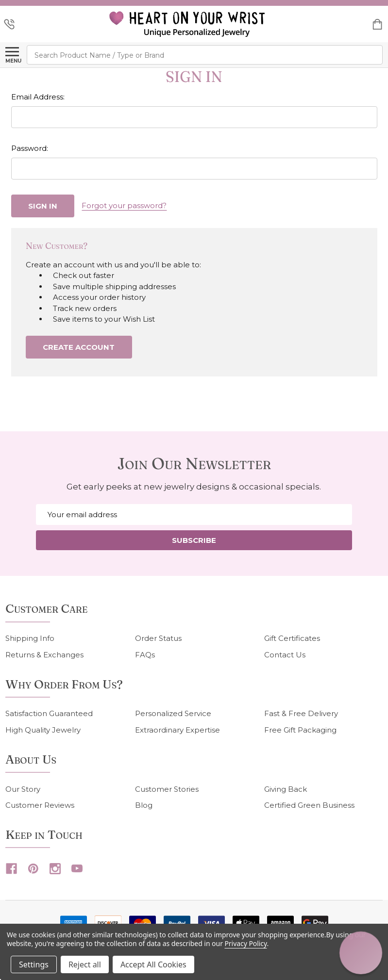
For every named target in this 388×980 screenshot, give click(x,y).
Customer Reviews (40, 805)
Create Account (79, 347)
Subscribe (194, 540)
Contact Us (285, 655)
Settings (34, 964)
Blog (144, 805)
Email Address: (38, 97)
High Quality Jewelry (43, 730)
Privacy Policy (245, 943)
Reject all (85, 964)
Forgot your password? (124, 205)
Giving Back (286, 789)
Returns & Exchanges (44, 655)
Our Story (23, 789)
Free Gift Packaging (300, 730)
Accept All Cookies (153, 964)
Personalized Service (173, 713)
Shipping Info (30, 638)
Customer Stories (167, 789)
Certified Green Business (309, 805)
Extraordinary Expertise (177, 730)
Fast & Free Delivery (301, 713)
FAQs (145, 655)
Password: (30, 148)
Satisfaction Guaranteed (49, 713)
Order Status (158, 638)
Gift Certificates (292, 638)
